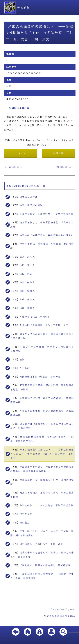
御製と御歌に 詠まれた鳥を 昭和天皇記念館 (47, 505)
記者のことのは (29, 197)
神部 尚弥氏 (27, 282)
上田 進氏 (26, 274)
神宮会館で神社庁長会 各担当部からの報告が (47, 235)
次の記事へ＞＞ (66, 167)
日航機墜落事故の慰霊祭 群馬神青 (40, 377)
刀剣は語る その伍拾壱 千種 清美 (41, 544)
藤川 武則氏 (27, 257)
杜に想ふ (25, 523)
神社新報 (17, 7)
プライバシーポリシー (62, 609)
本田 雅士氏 (27, 265)
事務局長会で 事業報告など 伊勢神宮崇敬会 (47, 214)
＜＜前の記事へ (13, 167)
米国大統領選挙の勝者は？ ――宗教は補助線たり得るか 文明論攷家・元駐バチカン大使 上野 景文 (43, 454)
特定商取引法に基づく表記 (60, 616)
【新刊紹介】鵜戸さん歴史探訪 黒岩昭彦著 (45, 565)
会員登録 (58, 153)
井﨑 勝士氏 (27, 300)
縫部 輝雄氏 (27, 291)
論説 (22, 359)
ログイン (21, 153)
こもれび (25, 368)
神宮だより (26, 514)
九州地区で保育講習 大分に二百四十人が (44, 325)
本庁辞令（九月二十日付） (35, 317)
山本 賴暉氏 (27, 308)
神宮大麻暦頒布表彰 (31, 205)
